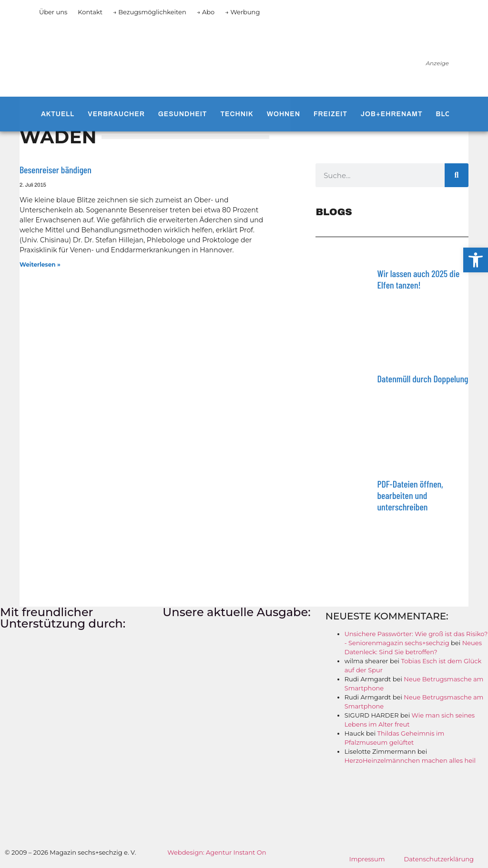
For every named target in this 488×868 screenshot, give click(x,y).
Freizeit (330, 114)
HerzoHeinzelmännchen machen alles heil (410, 760)
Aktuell (58, 114)
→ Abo (206, 12)
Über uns (53, 12)
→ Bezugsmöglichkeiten (150, 12)
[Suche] (457, 175)
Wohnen (284, 114)
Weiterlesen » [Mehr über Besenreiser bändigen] (40, 264)
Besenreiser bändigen (56, 170)
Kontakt (90, 12)
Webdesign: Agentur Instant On (217, 852)
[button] (476, 260)
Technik (237, 114)
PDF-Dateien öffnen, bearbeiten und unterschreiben (410, 495)
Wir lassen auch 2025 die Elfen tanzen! (418, 279)
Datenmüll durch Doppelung (422, 379)
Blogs (449, 114)
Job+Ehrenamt (392, 114)
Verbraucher (116, 114)
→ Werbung (242, 12)
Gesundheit (183, 114)
